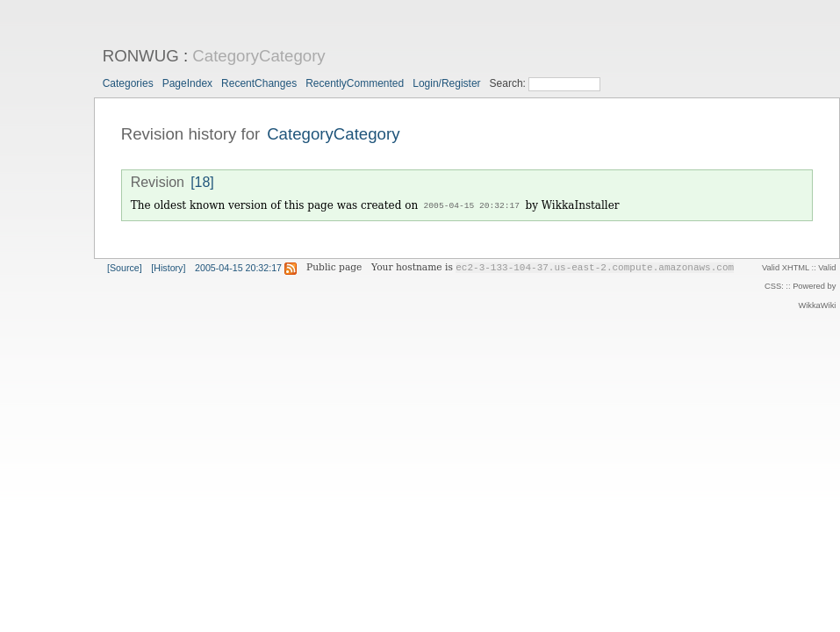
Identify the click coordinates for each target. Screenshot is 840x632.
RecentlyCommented (355, 83)
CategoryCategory (258, 56)
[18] (202, 182)
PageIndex (187, 83)
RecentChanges (259, 83)
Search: (510, 83)
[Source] (125, 267)
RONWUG (141, 56)
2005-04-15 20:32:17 (472, 206)
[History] (168, 267)
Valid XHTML (786, 267)
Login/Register (446, 83)
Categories (128, 83)
